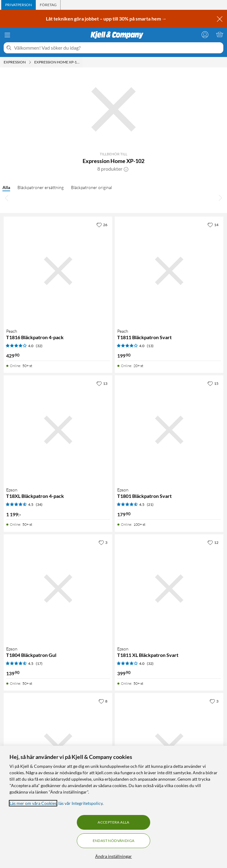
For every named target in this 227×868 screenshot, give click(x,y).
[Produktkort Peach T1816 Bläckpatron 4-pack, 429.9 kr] (58, 271)
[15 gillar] (213, 383)
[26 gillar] (102, 225)
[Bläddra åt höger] (220, 198)
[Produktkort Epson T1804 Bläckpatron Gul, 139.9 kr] (58, 589)
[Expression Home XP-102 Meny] (82, 62)
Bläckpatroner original (91, 187)
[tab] (19, 5)
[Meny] (7, 35)
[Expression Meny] (30, 62)
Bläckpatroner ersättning (41, 187)
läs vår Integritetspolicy (80, 803)
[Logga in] (205, 34)
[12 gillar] (213, 542)
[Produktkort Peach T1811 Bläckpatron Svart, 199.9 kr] (169, 271)
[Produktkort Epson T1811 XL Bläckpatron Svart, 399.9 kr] (169, 589)
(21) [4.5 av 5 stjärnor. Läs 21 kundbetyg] (150, 504)
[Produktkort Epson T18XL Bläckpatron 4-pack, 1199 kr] (58, 430)
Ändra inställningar (113, 856)
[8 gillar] (103, 701)
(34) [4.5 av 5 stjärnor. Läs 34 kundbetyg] (39, 504)
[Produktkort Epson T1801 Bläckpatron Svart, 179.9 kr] (169, 430)
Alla (6, 187)
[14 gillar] (213, 225)
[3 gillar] (103, 542)
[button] (126, 169)
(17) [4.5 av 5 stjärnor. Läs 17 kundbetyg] (39, 663)
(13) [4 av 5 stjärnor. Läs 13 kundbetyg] (150, 346)
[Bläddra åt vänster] (7, 198)
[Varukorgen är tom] (220, 34)
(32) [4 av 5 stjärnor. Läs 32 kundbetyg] (39, 346)
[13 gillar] (102, 383)
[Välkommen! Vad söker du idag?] (117, 48)
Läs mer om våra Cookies (33, 803)
